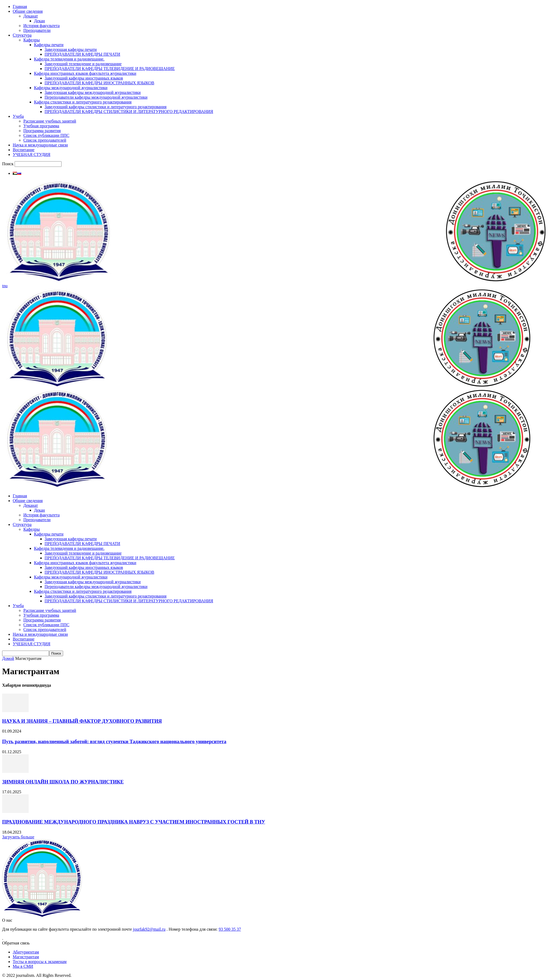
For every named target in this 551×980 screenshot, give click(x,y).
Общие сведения (28, 11)
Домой (8, 658)
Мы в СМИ (23, 966)
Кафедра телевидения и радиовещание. (69, 59)
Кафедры (32, 40)
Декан (39, 21)
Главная (20, 6)
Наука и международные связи (40, 145)
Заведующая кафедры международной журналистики (93, 92)
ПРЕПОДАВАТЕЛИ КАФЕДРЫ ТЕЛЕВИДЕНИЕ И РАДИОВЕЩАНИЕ (110, 69)
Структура (22, 35)
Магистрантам (26, 957)
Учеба (18, 116)
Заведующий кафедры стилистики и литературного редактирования (106, 107)
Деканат (31, 16)
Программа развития (42, 131)
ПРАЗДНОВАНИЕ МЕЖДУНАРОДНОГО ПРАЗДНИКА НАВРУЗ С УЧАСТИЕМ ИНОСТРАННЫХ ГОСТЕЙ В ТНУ (134, 822)
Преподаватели (37, 30)
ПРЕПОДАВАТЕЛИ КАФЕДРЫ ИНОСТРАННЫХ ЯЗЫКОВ (99, 83)
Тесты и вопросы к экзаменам (40, 962)
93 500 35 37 (230, 929)
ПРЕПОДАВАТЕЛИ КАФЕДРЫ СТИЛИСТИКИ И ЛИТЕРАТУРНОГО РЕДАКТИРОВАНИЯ (129, 112)
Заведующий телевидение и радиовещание (83, 64)
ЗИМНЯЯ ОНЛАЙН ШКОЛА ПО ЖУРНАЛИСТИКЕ (63, 782)
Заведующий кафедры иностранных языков (84, 78)
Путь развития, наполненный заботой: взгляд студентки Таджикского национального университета (114, 741)
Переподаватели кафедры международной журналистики (96, 97)
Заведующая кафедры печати (71, 49)
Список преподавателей (45, 140)
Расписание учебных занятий (50, 121)
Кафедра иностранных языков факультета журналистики (85, 73)
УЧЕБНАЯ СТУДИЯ (32, 154)
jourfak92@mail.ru (149, 929)
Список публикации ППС (46, 135)
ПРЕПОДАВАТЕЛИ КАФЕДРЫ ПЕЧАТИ (82, 54)
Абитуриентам (26, 952)
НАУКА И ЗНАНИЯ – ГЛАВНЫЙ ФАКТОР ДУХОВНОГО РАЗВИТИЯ (82, 721)
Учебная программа (41, 126)
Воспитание (24, 150)
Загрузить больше (18, 837)
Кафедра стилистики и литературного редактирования (83, 102)
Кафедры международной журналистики (71, 88)
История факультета (42, 26)
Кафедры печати (49, 45)
